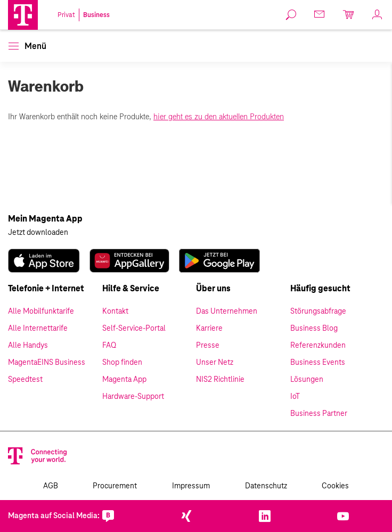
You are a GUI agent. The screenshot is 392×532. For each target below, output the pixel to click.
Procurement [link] (115, 486)
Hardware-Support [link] (133, 397)
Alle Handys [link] (28, 346)
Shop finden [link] (122, 363)
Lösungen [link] (307, 380)
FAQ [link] (109, 346)
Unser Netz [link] (215, 363)
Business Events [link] (318, 363)
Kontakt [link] (115, 312)
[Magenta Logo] (23, 15)
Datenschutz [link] (266, 486)
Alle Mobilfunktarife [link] (41, 312)
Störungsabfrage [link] (318, 312)
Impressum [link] (191, 486)
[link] (291, 15)
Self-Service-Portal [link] (134, 329)
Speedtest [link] (25, 380)
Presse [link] (208, 346)
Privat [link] (66, 15)
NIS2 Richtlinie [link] (220, 380)
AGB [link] (51, 486)
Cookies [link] (335, 486)
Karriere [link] (209, 329)
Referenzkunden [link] (318, 346)
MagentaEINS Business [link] (47, 363)
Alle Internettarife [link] (38, 329)
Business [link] (96, 15)
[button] (23, 15)
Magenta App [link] (124, 380)
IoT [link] (295, 397)
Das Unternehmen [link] (227, 312)
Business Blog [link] (314, 329)
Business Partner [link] (319, 414)
